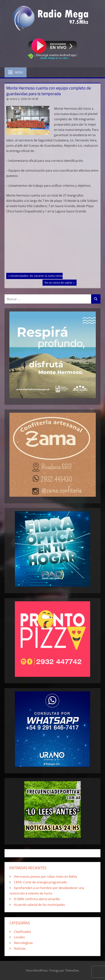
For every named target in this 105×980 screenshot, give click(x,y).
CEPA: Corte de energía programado (40, 882)
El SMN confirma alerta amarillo (37, 899)
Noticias (20, 948)
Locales (19, 937)
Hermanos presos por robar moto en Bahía (45, 876)
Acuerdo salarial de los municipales (39, 905)
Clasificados (22, 932)
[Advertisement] (53, 245)
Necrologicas (23, 943)
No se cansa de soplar (58, 282)
